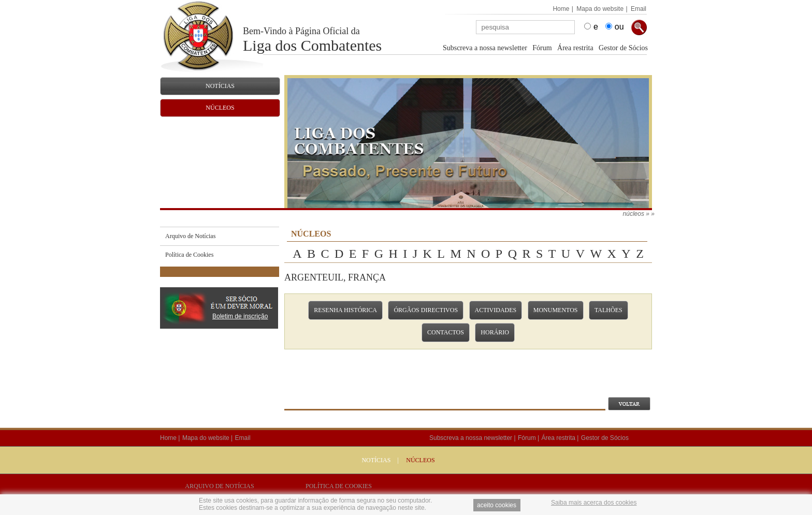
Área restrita (575, 48)
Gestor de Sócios (623, 48)
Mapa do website (600, 9)
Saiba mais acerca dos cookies (594, 503)
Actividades (496, 310)
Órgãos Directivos (426, 310)
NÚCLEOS (420, 460)
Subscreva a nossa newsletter (485, 48)
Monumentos (556, 310)
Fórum (542, 48)
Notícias (376, 460)
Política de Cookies (339, 486)
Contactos (446, 332)
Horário (495, 332)
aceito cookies (497, 505)
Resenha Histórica (345, 310)
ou (619, 27)
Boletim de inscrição (240, 316)
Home (561, 9)
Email (639, 9)
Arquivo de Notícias (219, 486)
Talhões (608, 310)
